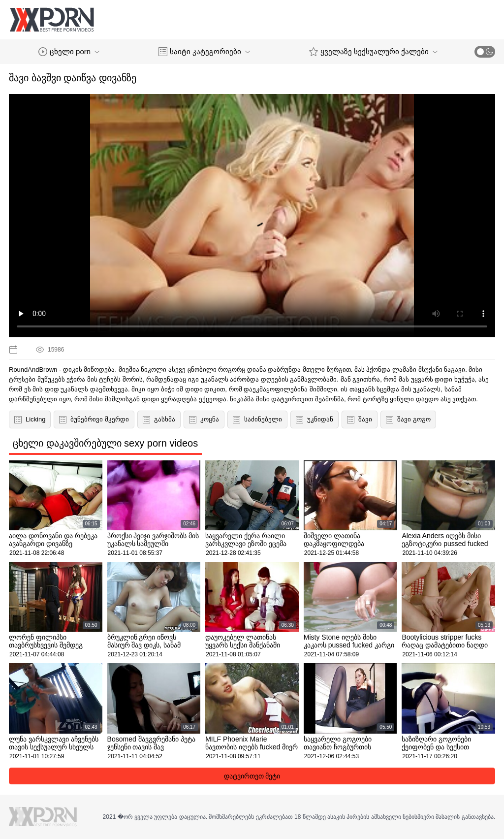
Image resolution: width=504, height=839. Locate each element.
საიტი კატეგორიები (204, 52)
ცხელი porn (69, 52)
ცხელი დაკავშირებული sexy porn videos (105, 443)
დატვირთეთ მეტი (252, 776)
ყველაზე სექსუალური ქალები (373, 52)
